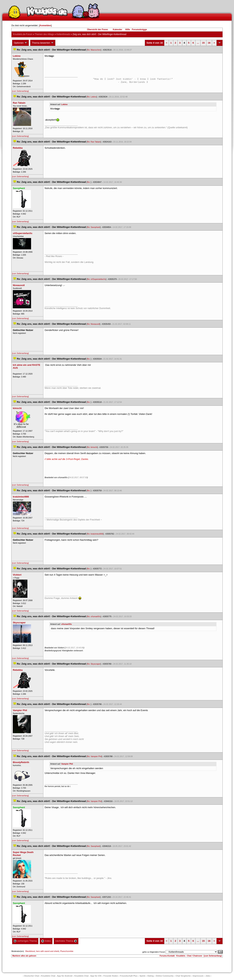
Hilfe (128, 30)
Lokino (64, 104)
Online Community (165, 976)
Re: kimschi (92, 447)
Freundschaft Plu (129, 976)
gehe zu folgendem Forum (154, 952)
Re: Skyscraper (94, 664)
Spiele (142, 976)
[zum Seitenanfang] (20, 91)
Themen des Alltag (44, 34)
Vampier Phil (67, 764)
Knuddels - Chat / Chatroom (189, 956)
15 (203, 43)
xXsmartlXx (67, 624)
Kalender (117, 30)
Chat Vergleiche (183, 976)
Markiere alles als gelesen (24, 956)
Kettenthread (63, 34)
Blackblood (30, 951)
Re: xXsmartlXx (94, 616)
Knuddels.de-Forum (23, 34)
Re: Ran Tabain (94, 142)
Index (46, 941)
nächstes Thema (66, 941)
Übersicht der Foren (97, 30)
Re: (89, 182)
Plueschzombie (67, 951)
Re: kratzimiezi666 (95, 534)
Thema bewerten (43, 43)
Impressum (198, 976)
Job (208, 976)
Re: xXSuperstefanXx (96, 279)
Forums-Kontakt (167, 956)
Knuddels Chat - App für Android (57, 976)
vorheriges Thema (25, 941)
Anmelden (45, 25)
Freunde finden (111, 976)
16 (209, 43)
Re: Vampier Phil (94, 756)
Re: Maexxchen (94, 50)
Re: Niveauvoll (93, 324)
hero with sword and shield (48, 951)
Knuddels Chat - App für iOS (88, 976)
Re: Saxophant (94, 227)
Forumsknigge (139, 30)
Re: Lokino (92, 97)
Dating (151, 976)
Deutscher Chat (32, 976)
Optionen (20, 43)
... (198, 43)
